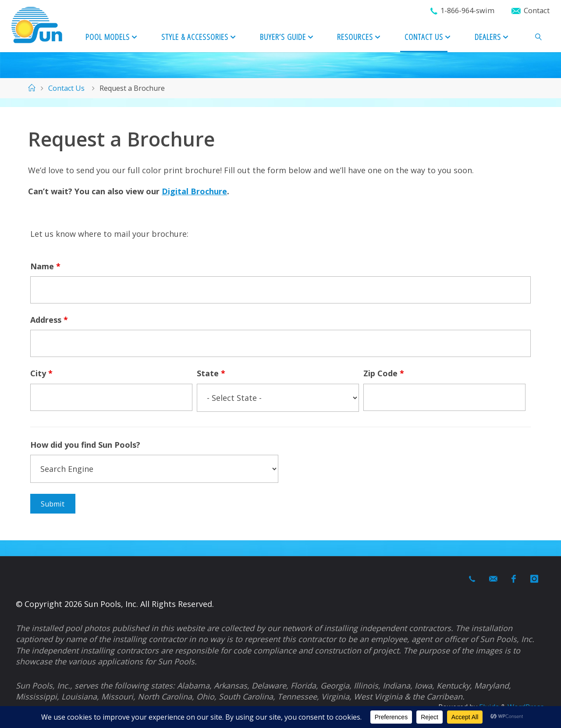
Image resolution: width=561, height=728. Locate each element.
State (211, 373)
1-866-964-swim (467, 10)
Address (49, 320)
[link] (539, 37)
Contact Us (66, 88)
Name (45, 266)
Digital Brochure (194, 191)
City (41, 373)
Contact (537, 10)
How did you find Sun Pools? (85, 445)
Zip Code (384, 373)
